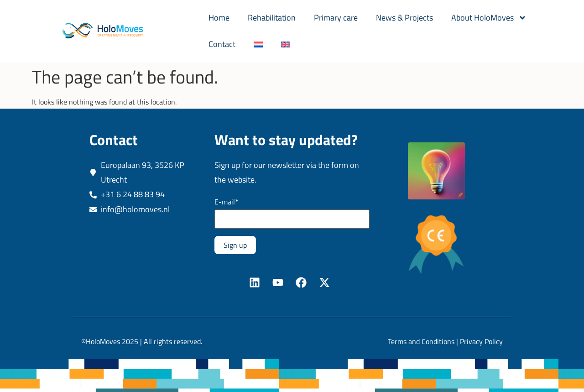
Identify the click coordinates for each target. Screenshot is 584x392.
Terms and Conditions (421, 341)
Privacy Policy (481, 341)
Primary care (336, 18)
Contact (222, 44)
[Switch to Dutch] (258, 44)
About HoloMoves (489, 18)
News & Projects (404, 18)
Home (219, 18)
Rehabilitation (272, 18)
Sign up (235, 245)
